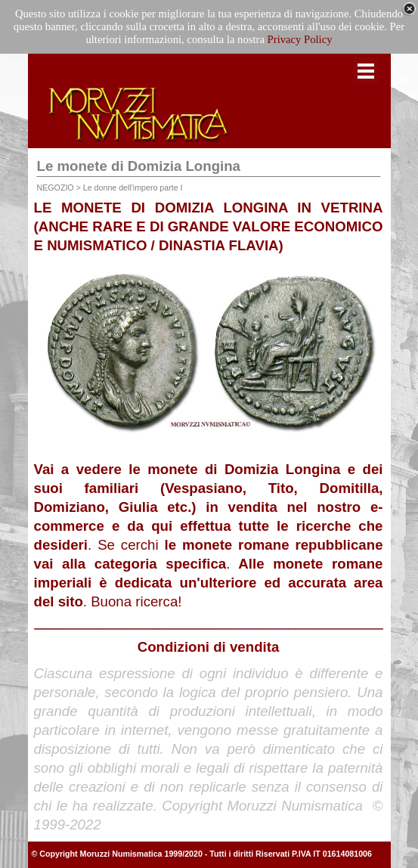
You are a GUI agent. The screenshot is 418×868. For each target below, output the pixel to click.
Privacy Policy (300, 39)
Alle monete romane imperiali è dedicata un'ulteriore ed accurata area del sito (209, 583)
